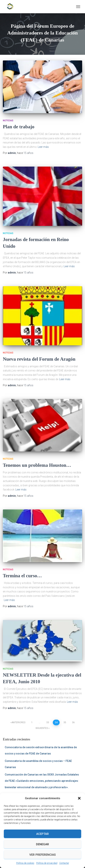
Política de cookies (25, 863)
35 (65, 722)
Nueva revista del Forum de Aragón (39, 359)
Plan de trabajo (19, 127)
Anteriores (18, 722)
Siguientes (42, 728)
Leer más (43, 147)
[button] (79, 798)
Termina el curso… (22, 576)
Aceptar (42, 834)
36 (73, 722)
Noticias (8, 121)
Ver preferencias (42, 855)
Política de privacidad (47, 863)
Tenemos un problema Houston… (37, 465)
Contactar (64, 863)
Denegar (42, 844)
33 (48, 722)
